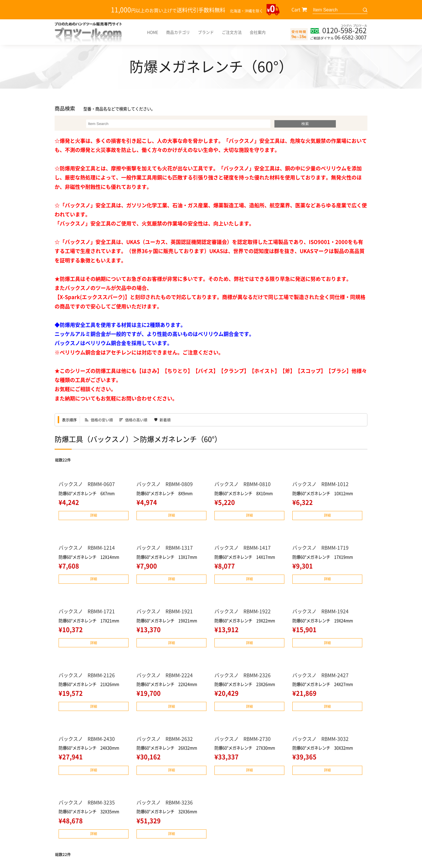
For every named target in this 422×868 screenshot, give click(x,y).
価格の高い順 (136, 420)
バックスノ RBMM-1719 (322, 548)
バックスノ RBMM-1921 (166, 612)
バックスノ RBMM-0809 (166, 484)
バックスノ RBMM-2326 (244, 676)
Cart (296, 9)
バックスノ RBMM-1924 (322, 612)
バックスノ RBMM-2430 (88, 740)
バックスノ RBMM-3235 (88, 804)
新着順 (165, 420)
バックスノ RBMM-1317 (166, 548)
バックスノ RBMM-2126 (88, 676)
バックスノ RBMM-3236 (166, 804)
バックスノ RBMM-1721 (88, 612)
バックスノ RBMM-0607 (88, 484)
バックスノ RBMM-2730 (244, 740)
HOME (153, 32)
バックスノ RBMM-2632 (166, 740)
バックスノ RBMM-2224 (166, 676)
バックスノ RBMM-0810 (244, 484)
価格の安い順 (102, 420)
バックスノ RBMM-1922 (244, 612)
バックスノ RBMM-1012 (322, 484)
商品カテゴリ (178, 32)
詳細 (94, 515)
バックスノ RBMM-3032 (322, 740)
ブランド (206, 32)
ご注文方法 (232, 32)
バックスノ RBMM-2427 (322, 676)
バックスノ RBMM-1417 (244, 548)
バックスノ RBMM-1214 (88, 548)
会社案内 (258, 32)
